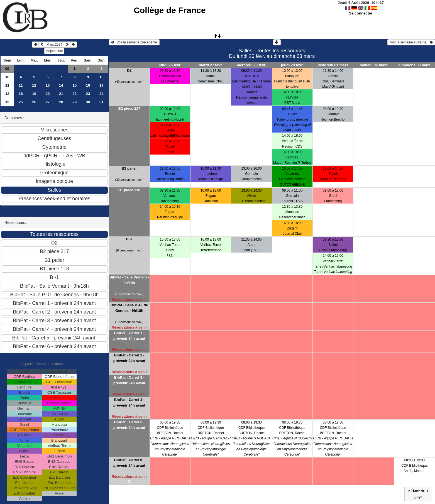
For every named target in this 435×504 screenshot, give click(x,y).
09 (7, 69)
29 (74, 102)
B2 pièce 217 (129, 108)
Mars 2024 (54, 45)
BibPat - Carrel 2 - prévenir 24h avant (129, 358)
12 (34, 85)
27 (48, 102)
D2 (129, 70)
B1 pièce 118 (129, 190)
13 (48, 85)
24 (102, 94)
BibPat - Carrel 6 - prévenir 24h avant (129, 463)
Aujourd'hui (54, 51)
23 (88, 94)
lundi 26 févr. (170, 65)
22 (74, 94)
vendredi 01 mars (333, 65)
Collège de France (170, 10)
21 (61, 94)
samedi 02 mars (374, 65)
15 (74, 85)
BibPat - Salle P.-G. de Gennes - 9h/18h (129, 308)
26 (34, 102)
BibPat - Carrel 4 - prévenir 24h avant (129, 403)
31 (102, 102)
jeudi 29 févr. (292, 65)
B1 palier (129, 168)
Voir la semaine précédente (134, 42)
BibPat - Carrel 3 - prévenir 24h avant (129, 380)
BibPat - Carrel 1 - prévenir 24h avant (129, 336)
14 (61, 85)
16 (88, 85)
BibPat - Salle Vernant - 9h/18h (129, 280)
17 (102, 85)
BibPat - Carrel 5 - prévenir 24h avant (129, 425)
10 (7, 77)
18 (21, 94)
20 (48, 94)
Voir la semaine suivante (411, 42)
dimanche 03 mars (414, 65)
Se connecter (361, 13)
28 (61, 102)
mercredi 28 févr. (251, 65)
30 (88, 102)
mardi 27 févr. (211, 65)
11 (7, 85)
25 (21, 102)
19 (34, 94)
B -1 (129, 239)
